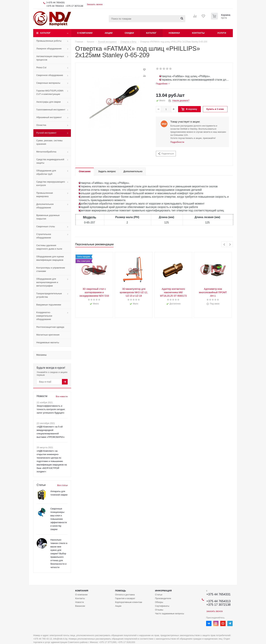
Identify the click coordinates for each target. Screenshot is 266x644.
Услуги (222, 33)
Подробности (177, 142)
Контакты (198, 33)
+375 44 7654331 (56, 2)
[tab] (163, 84)
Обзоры (159, 602)
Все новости (62, 397)
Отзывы (159, 610)
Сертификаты (162, 606)
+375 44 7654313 (55, 6)
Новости (79, 602)
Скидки (129, 33)
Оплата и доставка (125, 595)
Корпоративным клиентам (129, 602)
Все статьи (62, 485)
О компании (85, 33)
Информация (163, 591)
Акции (109, 33)
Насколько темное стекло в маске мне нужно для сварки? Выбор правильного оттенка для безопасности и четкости (59, 554)
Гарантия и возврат (125, 598)
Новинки (174, 33)
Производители (163, 598)
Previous (224, 244)
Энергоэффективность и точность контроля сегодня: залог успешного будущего (51, 409)
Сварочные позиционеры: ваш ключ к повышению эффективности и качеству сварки (59, 519)
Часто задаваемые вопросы (170, 613)
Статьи (159, 595)
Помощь (121, 591)
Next (230, 244)
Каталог (45, 33)
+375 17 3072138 (74, 6)
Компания (82, 591)
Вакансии (80, 606)
